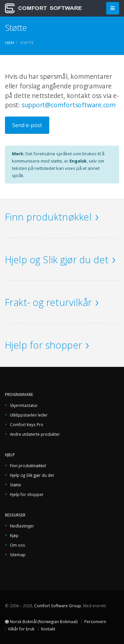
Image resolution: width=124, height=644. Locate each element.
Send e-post (27, 125)
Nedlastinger (22, 526)
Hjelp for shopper (44, 345)
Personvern (95, 621)
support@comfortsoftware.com (69, 105)
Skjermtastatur (24, 405)
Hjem (9, 43)
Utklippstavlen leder (29, 415)
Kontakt (48, 629)
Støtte (16, 485)
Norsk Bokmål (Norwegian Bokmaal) (41, 621)
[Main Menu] (113, 8)
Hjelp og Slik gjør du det (57, 259)
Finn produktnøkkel (48, 217)
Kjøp (14, 535)
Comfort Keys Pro (27, 424)
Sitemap (18, 555)
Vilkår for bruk (21, 629)
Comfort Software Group (58, 606)
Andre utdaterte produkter (35, 434)
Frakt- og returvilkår (48, 302)
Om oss (18, 545)
